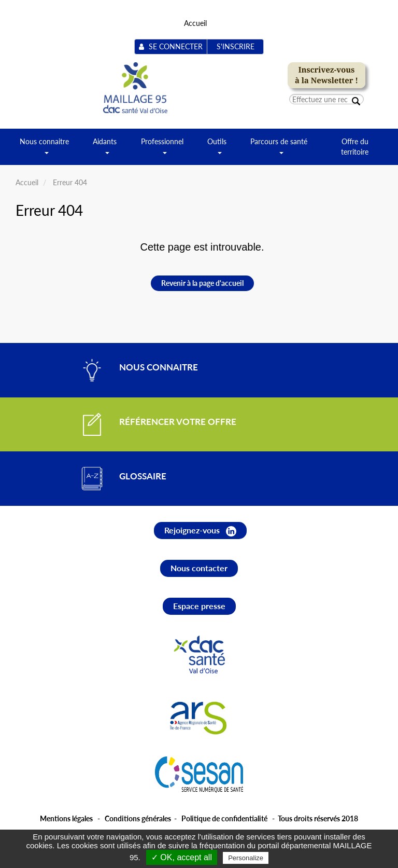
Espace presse (199, 606)
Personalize (246, 858)
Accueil (195, 23)
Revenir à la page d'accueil (202, 283)
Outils (217, 150)
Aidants (105, 150)
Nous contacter (199, 568)
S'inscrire (236, 46)
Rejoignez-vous (200, 531)
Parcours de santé (279, 150)
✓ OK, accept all (182, 857)
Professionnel (162, 150)
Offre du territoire (355, 147)
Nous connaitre (44, 150)
